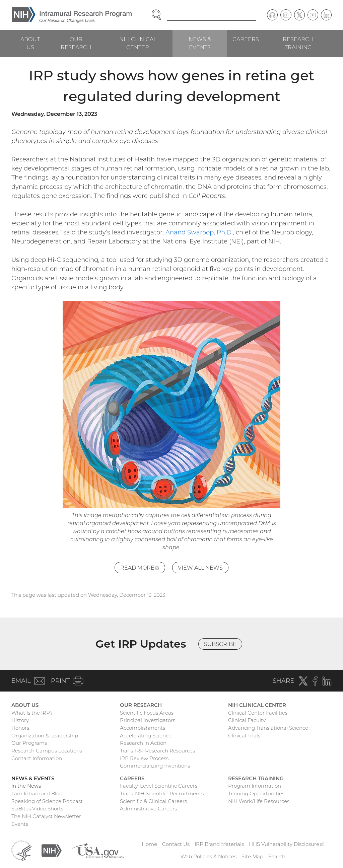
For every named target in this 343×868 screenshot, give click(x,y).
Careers (246, 39)
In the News (26, 786)
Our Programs (29, 743)
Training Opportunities (256, 793)
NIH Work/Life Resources (259, 801)
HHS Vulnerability (286, 844)
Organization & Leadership (45, 736)
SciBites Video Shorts (37, 809)
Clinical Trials (244, 736)
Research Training (298, 43)
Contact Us (176, 844)
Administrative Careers (148, 809)
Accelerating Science (146, 736)
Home (149, 844)
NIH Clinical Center (138, 43)
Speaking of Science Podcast (47, 801)
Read (143, 568)
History (20, 720)
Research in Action (143, 743)
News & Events (200, 43)
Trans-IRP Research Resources (157, 751)
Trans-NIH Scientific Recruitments (162, 793)
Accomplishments (143, 728)
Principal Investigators (148, 720)
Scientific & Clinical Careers (153, 801)
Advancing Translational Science (268, 728)
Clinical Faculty (247, 720)
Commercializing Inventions (155, 766)
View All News (200, 568)
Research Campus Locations (47, 751)
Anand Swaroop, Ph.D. (199, 232)
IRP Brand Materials (219, 844)
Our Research (76, 43)
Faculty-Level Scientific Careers (159, 786)
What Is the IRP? (32, 713)
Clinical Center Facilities (258, 713)
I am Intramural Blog (37, 793)
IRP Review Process (144, 758)
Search (277, 856)
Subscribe (220, 644)
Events (20, 824)
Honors (20, 728)
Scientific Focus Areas (147, 713)
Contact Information (37, 758)
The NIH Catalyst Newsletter (46, 816)
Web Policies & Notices (209, 856)
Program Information (255, 786)
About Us (30, 43)
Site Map (252, 856)
